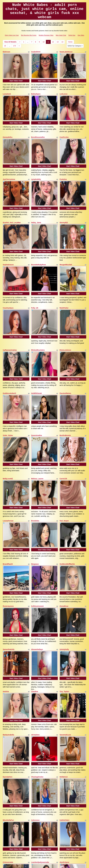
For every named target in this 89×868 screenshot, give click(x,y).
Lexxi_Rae (35, 790)
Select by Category (75, 46)
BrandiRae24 (8, 495)
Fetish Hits (62, 865)
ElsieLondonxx (65, 310)
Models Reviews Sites (46, 35)
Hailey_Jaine (36, 199)
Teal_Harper (64, 457)
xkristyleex (35, 642)
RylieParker (64, 273)
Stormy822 (64, 199)
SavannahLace (65, 642)
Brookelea (35, 457)
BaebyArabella (8, 642)
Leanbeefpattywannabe (40, 753)
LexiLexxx (64, 88)
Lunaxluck (7, 88)
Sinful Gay (72, 35)
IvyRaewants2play (10, 310)
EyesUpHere (8, 679)
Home (70, 42)
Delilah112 (64, 679)
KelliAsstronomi (37, 531)
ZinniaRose (64, 531)
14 (62, 42)
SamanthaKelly (9, 569)
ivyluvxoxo (35, 716)
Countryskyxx (8, 273)
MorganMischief (66, 236)
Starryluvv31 (8, 790)
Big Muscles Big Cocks (29, 35)
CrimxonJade (8, 753)
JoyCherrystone (9, 162)
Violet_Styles (8, 383)
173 (14, 46)
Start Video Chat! (16, 75)
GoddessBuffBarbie (67, 495)
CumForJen (64, 126)
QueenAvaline (37, 383)
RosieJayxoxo (8, 531)
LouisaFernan (8, 457)
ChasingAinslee (37, 679)
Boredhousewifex (38, 126)
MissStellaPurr (8, 716)
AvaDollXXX (36, 52)
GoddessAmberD (9, 347)
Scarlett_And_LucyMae (12, 199)
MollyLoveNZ (8, 421)
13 (58, 42)
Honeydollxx (8, 126)
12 (53, 42)
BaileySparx (36, 88)
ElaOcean (6, 52)
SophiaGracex (8, 236)
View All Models (10, 42)
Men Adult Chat (61, 35)
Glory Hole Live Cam (12, 35)
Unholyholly (64, 569)
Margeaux (35, 495)
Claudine (35, 605)
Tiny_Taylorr (64, 605)
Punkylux (63, 162)
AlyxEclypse (64, 753)
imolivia (6, 605)
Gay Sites (81, 35)
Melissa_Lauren (37, 421)
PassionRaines (65, 347)
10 (44, 42)
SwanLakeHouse (66, 52)
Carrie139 (63, 421)
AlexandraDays (37, 569)
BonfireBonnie (65, 383)
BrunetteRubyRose (39, 236)
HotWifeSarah (37, 347)
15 (5, 46)
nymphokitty (36, 162)
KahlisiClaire (64, 716)
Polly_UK (35, 273)
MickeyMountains (38, 310)
